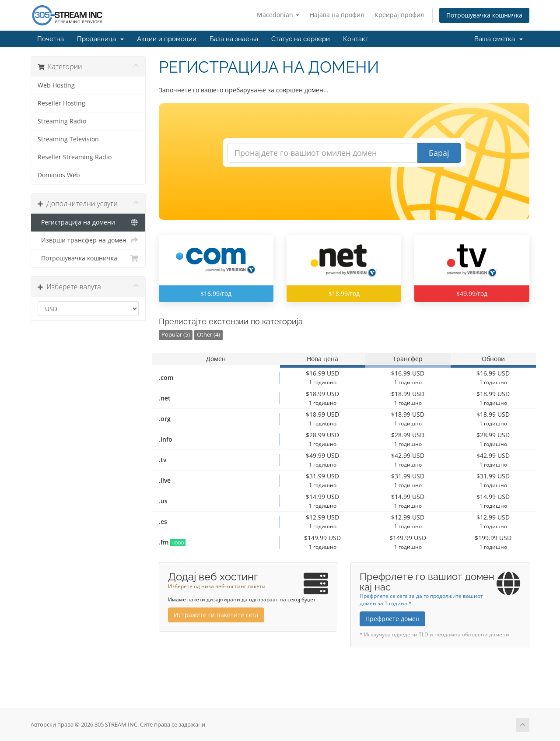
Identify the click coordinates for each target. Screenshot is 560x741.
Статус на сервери (301, 39)
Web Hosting (56, 85)
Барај (439, 153)
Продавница (100, 39)
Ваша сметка (499, 39)
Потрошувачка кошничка (484, 15)
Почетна (51, 39)
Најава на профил (337, 15)
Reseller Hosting (61, 103)
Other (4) (208, 335)
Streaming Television (68, 139)
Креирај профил (399, 15)
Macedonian (278, 15)
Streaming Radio (62, 121)
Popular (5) (176, 335)
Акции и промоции (167, 39)
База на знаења (234, 39)
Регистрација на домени (88, 222)
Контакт (356, 39)
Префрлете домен (392, 619)
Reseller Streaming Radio (75, 157)
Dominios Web (59, 175)
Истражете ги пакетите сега (216, 615)
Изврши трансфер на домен (88, 240)
